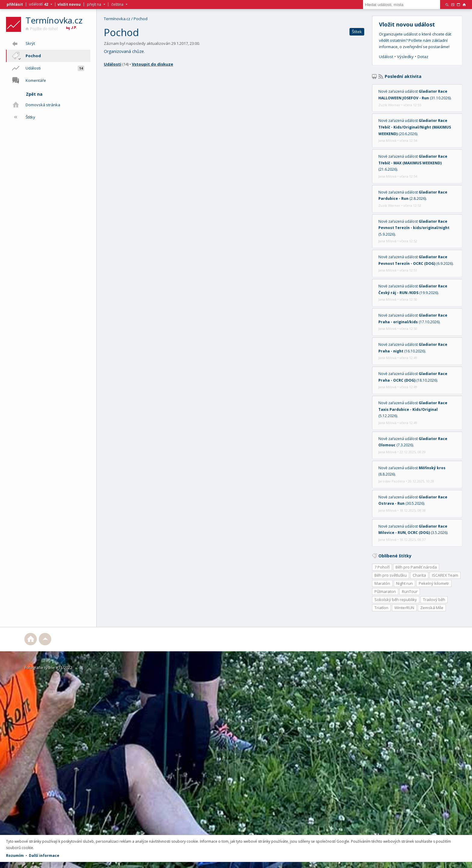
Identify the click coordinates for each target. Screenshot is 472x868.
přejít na (94, 5)
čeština (117, 5)
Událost (386, 57)
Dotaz (423, 57)
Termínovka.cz (54, 20)
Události (113, 64)
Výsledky (405, 57)
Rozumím (15, 856)
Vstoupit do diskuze (152, 64)
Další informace (44, 856)
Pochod (141, 19)
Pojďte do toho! (42, 29)
